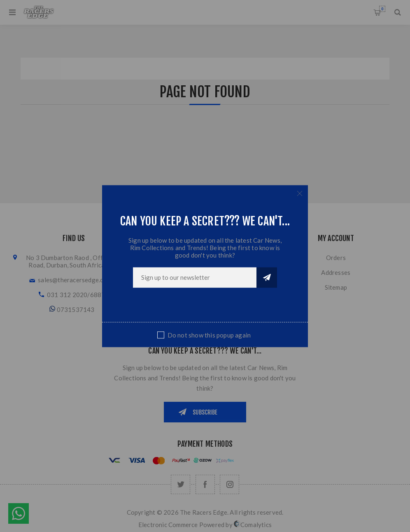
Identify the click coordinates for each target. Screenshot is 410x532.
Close (300, 193)
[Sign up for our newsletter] (195, 277)
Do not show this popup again (209, 335)
